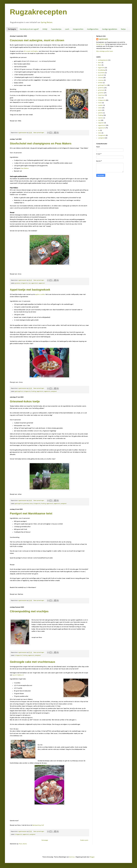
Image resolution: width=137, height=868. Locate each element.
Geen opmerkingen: (39, 133)
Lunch (67, 29)
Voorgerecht (102, 135)
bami (100, 63)
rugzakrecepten (103, 39)
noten (100, 108)
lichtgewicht (24, 283)
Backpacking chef (38, 825)
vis (99, 131)
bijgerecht (101, 68)
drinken (100, 83)
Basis (100, 65)
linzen (100, 103)
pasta (100, 110)
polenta (100, 113)
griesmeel (26, 504)
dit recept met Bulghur (31, 51)
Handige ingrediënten (110, 29)
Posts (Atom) (23, 844)
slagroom (101, 123)
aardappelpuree (103, 60)
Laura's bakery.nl (18, 675)
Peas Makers (25, 168)
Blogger (92, 857)
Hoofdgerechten (93, 29)
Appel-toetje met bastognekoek (30, 290)
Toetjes (123, 29)
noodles (100, 105)
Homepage (45, 840)
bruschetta (101, 73)
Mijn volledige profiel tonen (105, 51)
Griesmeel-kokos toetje (25, 401)
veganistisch (34, 283)
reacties (101, 118)
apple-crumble (40, 294)
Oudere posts (84, 840)
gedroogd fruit (19, 391)
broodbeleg (102, 70)
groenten (17, 283)
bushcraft (101, 75)
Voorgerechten (78, 29)
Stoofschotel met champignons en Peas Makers (41, 143)
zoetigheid (54, 391)
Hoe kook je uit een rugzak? (29, 29)
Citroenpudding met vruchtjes (29, 611)
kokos (31, 504)
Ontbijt (45, 29)
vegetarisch (42, 283)
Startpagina (12, 29)
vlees (100, 133)
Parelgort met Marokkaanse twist (31, 513)
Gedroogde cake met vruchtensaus (33, 662)
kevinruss (72, 857)
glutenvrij (101, 88)
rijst (29, 283)
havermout (101, 95)
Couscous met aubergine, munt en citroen (37, 40)
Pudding (34, 391)
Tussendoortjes (56, 29)
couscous (101, 80)
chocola (100, 78)
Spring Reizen (47, 22)
